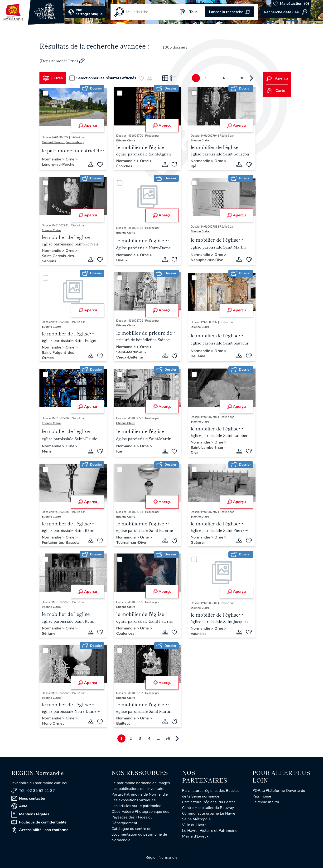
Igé (193, 166)
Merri (46, 451)
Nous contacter (29, 798)
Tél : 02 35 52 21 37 (33, 791)
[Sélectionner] (45, 93)
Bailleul (123, 723)
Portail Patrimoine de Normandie (140, 794)
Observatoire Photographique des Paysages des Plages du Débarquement (140, 817)
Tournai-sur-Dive (131, 543)
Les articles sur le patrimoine (136, 806)
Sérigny (48, 634)
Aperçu (88, 125)
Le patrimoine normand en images (141, 783)
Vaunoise (199, 634)
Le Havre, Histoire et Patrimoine (210, 831)
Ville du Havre (194, 825)
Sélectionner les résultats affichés (103, 78)
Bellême (198, 356)
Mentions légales (30, 814)
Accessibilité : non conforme (40, 830)
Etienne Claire (126, 140)
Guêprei (198, 543)
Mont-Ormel (53, 723)
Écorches (124, 166)
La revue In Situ (266, 802)
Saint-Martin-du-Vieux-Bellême (131, 355)
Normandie (52, 159)
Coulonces (125, 634)
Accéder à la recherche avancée (285, 12)
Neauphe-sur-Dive (207, 260)
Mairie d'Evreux (195, 836)
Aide (19, 806)
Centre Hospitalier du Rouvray (208, 808)
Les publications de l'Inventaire (138, 789)
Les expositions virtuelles (134, 800)
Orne (70, 159)
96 (242, 78)
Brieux (122, 260)
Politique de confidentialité (39, 822)
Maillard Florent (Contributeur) (63, 142)
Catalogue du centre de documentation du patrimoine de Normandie (139, 834)
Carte (276, 91)
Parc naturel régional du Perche (209, 802)
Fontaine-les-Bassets (61, 543)
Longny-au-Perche (58, 165)
